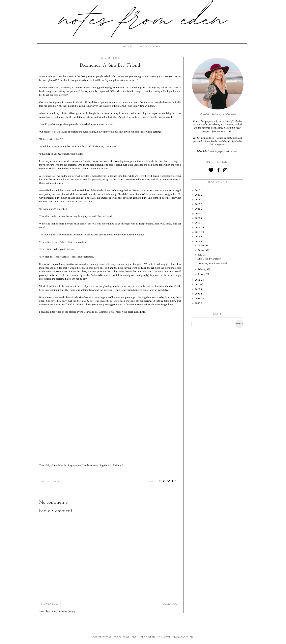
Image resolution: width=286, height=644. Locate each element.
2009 (198, 294)
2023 (198, 204)
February (203, 269)
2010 (198, 289)
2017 (198, 227)
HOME (128, 47)
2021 (198, 214)
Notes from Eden (126, 637)
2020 (198, 218)
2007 (198, 303)
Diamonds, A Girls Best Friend (212, 263)
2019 (198, 223)
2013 (198, 241)
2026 (198, 190)
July (200, 255)
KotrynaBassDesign (179, 637)
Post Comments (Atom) (64, 611)
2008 (198, 299)
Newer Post (50, 604)
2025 (198, 195)
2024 (198, 199)
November (203, 245)
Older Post (171, 604)
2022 (198, 209)
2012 (198, 280)
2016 (198, 232)
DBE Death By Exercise (209, 259)
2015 (198, 237)
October (202, 250)
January (202, 274)
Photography (150, 47)
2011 (198, 284)
